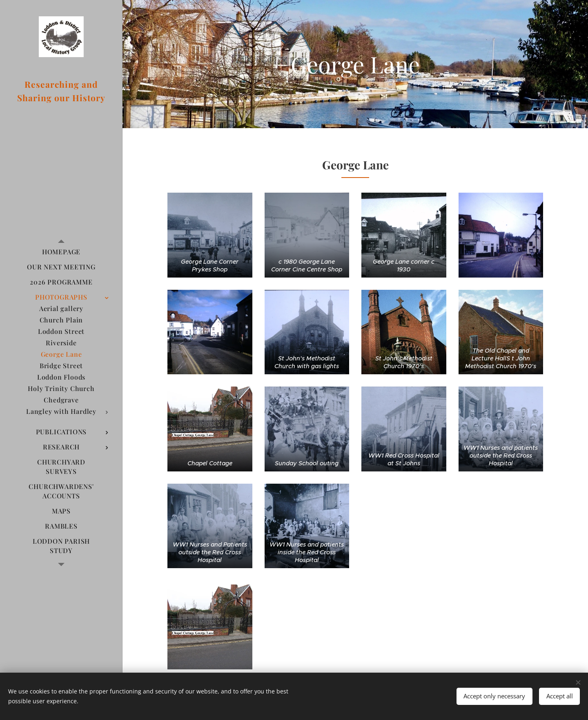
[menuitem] (61, 252)
